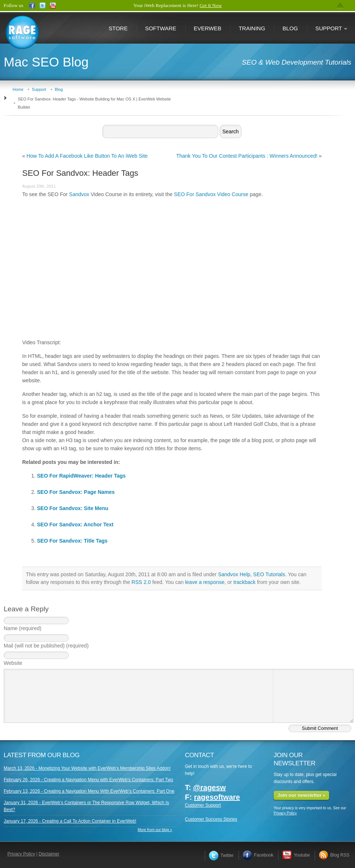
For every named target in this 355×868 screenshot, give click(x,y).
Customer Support (203, 805)
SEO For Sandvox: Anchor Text (75, 524)
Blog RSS (334, 855)
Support (327, 29)
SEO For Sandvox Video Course (211, 194)
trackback (244, 582)
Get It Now (211, 5)
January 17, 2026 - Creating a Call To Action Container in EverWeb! (70, 821)
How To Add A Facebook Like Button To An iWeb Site (87, 156)
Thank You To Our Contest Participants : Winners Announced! (247, 156)
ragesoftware (217, 797)
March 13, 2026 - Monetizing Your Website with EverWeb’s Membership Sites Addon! (87, 768)
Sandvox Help (234, 574)
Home (18, 89)
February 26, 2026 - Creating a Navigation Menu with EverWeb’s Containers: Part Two (88, 780)
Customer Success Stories (211, 819)
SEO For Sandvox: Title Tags (72, 541)
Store (118, 28)
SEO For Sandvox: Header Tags (80, 173)
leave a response (205, 582)
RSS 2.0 (141, 582)
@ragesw (209, 787)
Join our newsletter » (301, 795)
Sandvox (79, 194)
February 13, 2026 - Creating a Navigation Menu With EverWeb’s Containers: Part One (89, 791)
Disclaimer (49, 854)
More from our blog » (155, 830)
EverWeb (208, 28)
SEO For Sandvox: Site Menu (73, 508)
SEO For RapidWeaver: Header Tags (81, 476)
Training (252, 28)
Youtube (296, 855)
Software (160, 28)
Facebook (258, 855)
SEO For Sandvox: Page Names (76, 492)
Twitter (221, 855)
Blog (290, 28)
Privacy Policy (285, 813)
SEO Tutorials (269, 574)
